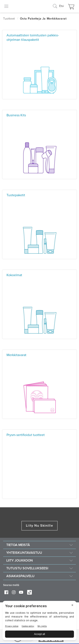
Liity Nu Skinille (39, 526)
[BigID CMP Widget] (39, 622)
